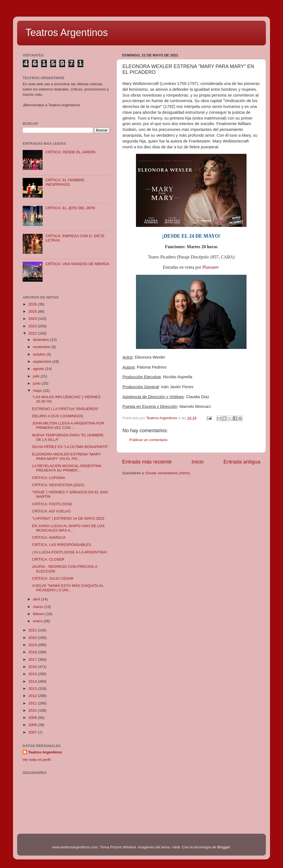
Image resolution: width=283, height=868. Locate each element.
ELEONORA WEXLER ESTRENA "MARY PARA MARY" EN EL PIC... (66, 456)
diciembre (41, 340)
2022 (33, 333)
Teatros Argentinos (67, 33)
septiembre (43, 362)
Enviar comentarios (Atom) (168, 473)
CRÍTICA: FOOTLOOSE (52, 504)
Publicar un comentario (148, 440)
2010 (33, 710)
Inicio (198, 462)
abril (37, 599)
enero (38, 621)
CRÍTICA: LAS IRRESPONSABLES (62, 545)
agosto (39, 369)
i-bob (176, 847)
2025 (33, 311)
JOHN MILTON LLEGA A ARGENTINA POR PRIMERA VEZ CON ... (68, 425)
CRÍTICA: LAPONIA (49, 478)
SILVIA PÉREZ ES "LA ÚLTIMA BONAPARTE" (70, 447)
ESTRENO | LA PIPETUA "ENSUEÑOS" (65, 409)
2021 (33, 630)
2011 (33, 703)
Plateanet (210, 267)
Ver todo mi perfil (37, 760)
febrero (39, 614)
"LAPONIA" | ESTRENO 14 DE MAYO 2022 (68, 518)
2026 (33, 304)
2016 (33, 667)
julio (37, 376)
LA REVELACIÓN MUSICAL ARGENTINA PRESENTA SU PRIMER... (67, 468)
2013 (33, 689)
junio (37, 383)
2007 (33, 732)
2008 (33, 725)
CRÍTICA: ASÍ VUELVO (51, 511)
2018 (33, 652)
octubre (40, 354)
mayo (38, 391)
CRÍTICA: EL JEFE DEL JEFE (70, 208)
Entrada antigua (242, 462)
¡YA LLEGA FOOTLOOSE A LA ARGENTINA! (70, 552)
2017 (33, 660)
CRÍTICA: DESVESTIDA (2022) (58, 485)
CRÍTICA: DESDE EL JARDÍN (70, 152)
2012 (33, 696)
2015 (33, 674)
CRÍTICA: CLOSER (48, 559)
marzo (39, 607)
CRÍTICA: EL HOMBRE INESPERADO (65, 182)
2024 (33, 319)
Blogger (224, 847)
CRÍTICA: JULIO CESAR (53, 578)
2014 (33, 681)
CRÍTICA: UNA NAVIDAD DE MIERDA (77, 264)
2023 (33, 326)
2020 (33, 638)
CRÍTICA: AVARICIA (49, 537)
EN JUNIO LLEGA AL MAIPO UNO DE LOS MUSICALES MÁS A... (68, 528)
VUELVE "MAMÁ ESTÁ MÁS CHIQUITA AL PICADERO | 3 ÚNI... (68, 588)
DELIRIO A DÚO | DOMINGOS (58, 416)
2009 (33, 718)
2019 (33, 645)
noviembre (42, 347)
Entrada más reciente (147, 462)
